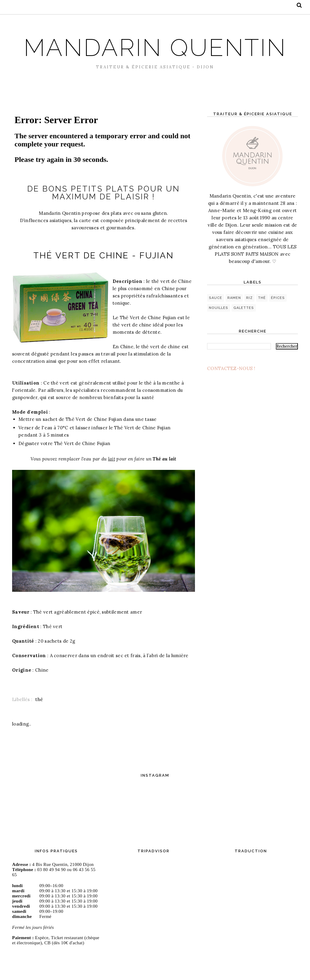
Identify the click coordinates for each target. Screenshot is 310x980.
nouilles (219, 335)
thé (39, 734)
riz (249, 325)
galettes (244, 335)
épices (278, 325)
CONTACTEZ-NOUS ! (231, 396)
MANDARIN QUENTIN (155, 60)
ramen (234, 325)
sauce (216, 325)
